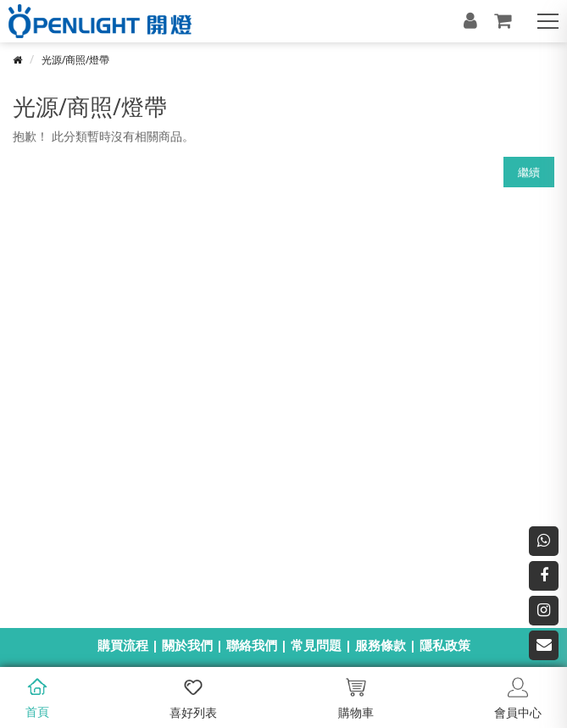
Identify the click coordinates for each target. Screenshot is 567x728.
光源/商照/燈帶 (75, 60)
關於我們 (187, 645)
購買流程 (123, 645)
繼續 (529, 172)
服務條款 (381, 645)
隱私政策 (445, 645)
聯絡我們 (252, 645)
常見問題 (316, 645)
